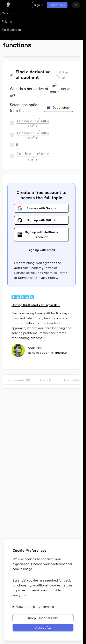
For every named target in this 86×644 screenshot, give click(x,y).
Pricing (7, 21)
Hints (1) (46, 380)
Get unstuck (59, 107)
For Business (11, 30)
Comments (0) (19, 380)
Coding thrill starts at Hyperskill (36, 305)
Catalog (8, 13)
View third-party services (35, 607)
